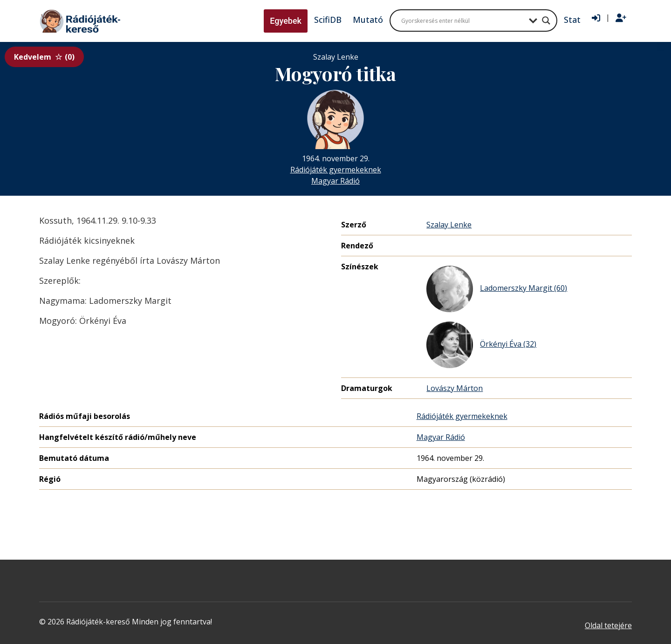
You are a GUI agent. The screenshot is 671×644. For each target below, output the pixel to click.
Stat (572, 20)
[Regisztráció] (621, 18)
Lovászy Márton (455, 388)
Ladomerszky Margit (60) (497, 289)
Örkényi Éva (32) (481, 345)
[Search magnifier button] (546, 21)
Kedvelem (44, 57)
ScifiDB (328, 20)
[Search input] (463, 21)
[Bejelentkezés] (596, 18)
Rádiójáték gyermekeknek (336, 170)
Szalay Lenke (449, 225)
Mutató (368, 20)
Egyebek (286, 21)
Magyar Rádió (335, 181)
